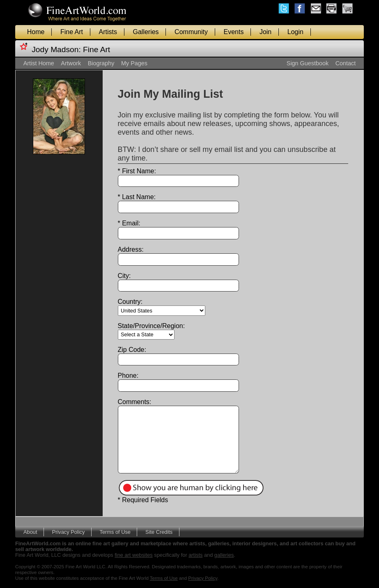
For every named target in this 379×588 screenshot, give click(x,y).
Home (36, 32)
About (30, 532)
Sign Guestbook (308, 63)
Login (295, 32)
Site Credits (159, 532)
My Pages (134, 63)
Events (234, 32)
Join (265, 32)
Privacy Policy (69, 532)
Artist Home (39, 63)
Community (191, 32)
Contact (346, 63)
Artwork (71, 63)
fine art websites (133, 555)
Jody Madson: (56, 49)
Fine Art (72, 32)
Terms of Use (115, 532)
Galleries (146, 32)
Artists (108, 32)
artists (195, 555)
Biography (101, 63)
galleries (224, 555)
